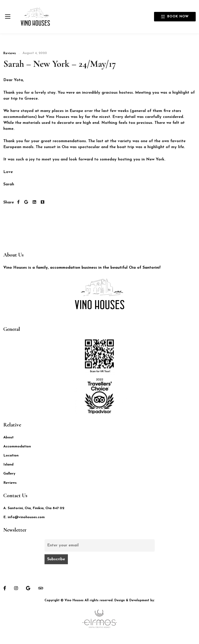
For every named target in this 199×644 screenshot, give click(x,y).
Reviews (10, 53)
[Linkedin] (34, 202)
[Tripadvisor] (41, 588)
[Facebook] (18, 202)
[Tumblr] (43, 202)
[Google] (28, 588)
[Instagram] (16, 588)
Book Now (175, 17)
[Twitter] (26, 202)
